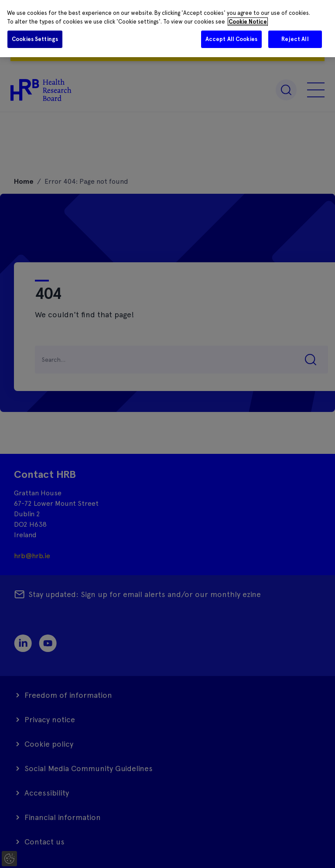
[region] (167, 29)
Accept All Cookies (231, 39)
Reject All (295, 39)
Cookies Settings (35, 39)
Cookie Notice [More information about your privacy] (248, 22)
